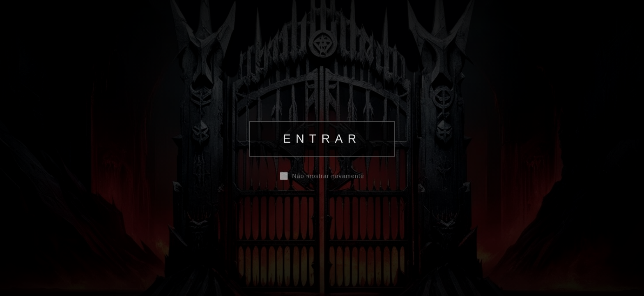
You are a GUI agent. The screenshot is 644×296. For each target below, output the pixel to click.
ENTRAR (322, 139)
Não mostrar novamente (328, 176)
